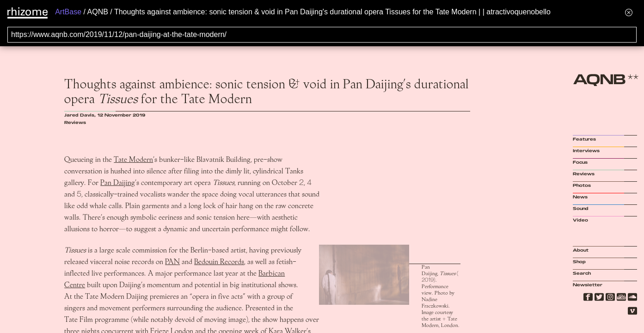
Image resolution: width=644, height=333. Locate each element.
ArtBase (68, 12)
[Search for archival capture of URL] (322, 35)
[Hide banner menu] (629, 12)
